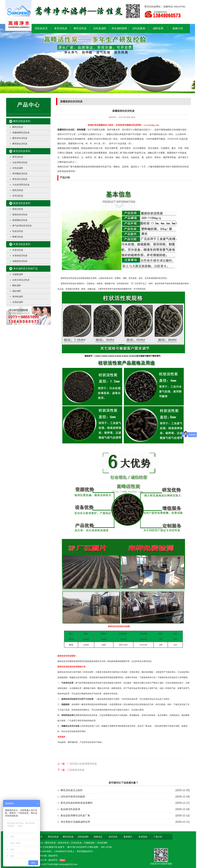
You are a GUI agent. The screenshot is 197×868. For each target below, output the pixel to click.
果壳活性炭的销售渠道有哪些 (76, 803)
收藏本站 (168, 7)
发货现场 (143, 837)
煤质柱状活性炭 (20, 215)
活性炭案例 (139, 28)
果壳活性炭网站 (152, 7)
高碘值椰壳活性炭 (21, 133)
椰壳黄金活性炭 (20, 144)
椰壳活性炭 (80, 28)
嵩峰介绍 (178, 28)
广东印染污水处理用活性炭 (82, 764)
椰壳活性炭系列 (22, 121)
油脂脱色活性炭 (20, 261)
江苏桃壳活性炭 (76, 770)
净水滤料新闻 (119, 28)
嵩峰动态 (98, 837)
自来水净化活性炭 (21, 280)
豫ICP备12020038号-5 (78, 847)
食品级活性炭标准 (70, 809)
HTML (182, 7)
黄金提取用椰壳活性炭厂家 (75, 816)
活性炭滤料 (100, 28)
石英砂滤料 (18, 302)
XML (176, 7)
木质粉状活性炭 (20, 256)
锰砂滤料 (17, 291)
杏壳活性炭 (18, 196)
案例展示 (128, 837)
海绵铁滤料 (18, 297)
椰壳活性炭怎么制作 (72, 790)
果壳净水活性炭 (20, 179)
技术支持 (113, 837)
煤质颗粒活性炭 (20, 220)
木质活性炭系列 (22, 244)
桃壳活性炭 (18, 190)
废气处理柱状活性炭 (22, 226)
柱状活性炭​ (18, 231)
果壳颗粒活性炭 (20, 174)
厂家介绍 (158, 837)
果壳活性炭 (61, 28)
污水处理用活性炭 (21, 185)
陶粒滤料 (17, 285)
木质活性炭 (18, 250)
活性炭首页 (41, 28)
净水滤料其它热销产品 (25, 269)
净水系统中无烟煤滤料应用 (75, 822)
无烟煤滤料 (18, 274)
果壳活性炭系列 (22, 151)
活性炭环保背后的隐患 (73, 797)
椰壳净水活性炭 (20, 138)
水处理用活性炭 (20, 162)
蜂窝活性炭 (18, 237)
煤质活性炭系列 (22, 203)
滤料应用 (158, 28)
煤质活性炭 (18, 209)
